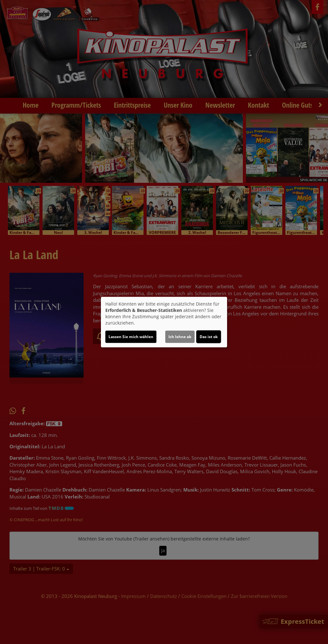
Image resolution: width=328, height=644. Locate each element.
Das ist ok (209, 337)
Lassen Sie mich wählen (131, 337)
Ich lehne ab (180, 337)
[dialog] (164, 322)
